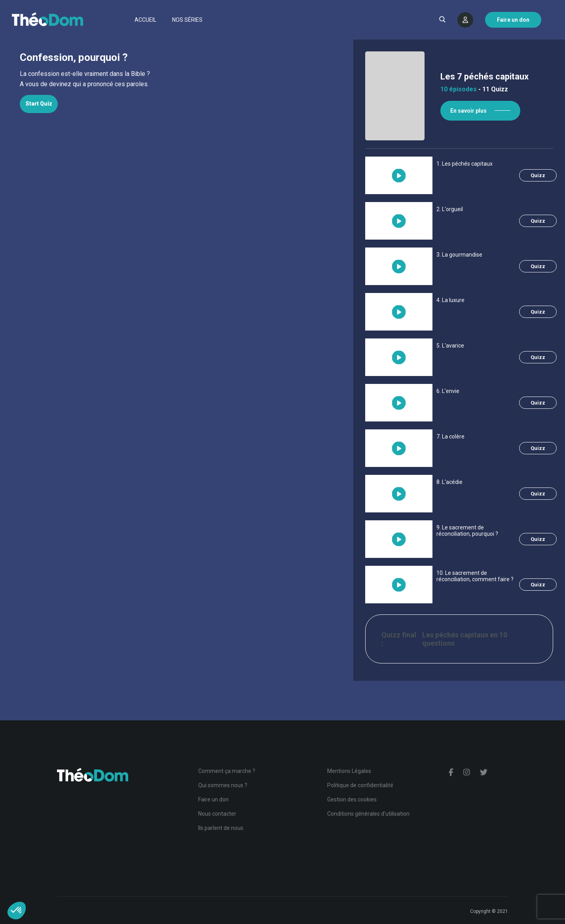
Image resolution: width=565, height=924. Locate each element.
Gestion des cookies (352, 799)
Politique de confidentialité (360, 785)
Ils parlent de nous (221, 828)
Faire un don (213, 799)
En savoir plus (468, 111)
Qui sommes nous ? (223, 785)
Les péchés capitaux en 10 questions (465, 639)
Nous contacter (217, 814)
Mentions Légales (349, 771)
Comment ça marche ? (227, 771)
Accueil (145, 20)
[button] (17, 911)
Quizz (538, 175)
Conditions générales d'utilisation (368, 814)
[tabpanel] (176, 79)
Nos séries (187, 20)
